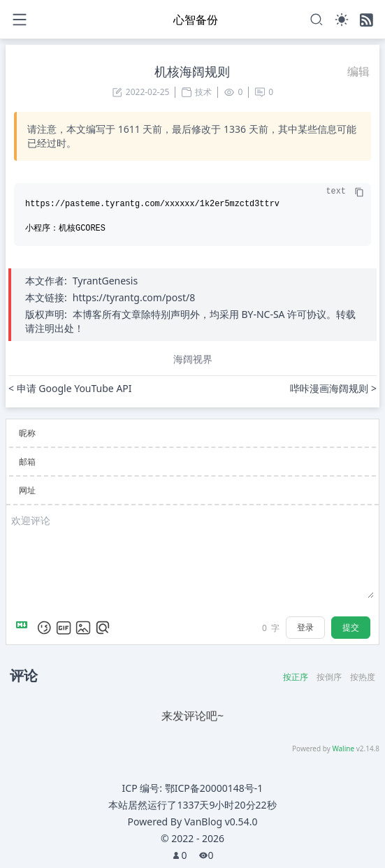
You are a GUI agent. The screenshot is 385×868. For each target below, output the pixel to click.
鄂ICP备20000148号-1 (214, 788)
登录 (305, 627)
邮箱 (27, 462)
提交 (351, 627)
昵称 (27, 433)
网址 (27, 490)
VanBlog (221, 822)
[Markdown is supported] (24, 628)
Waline (343, 748)
